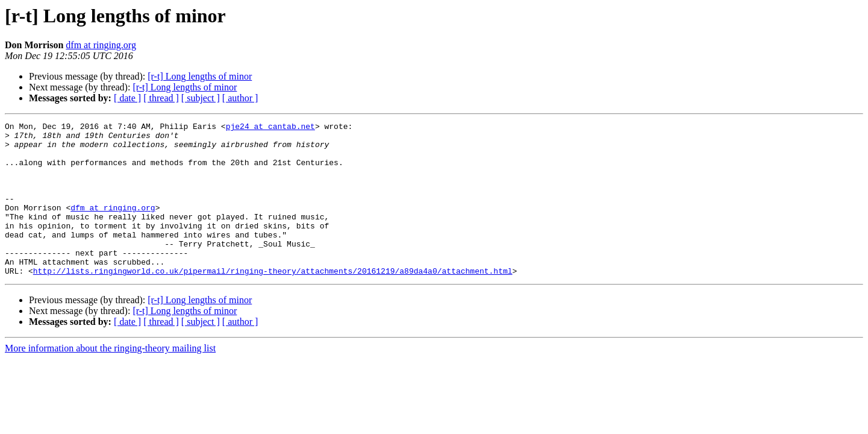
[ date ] (127, 98)
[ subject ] (201, 98)
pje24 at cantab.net (270, 128)
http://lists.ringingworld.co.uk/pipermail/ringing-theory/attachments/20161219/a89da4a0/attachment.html (273, 301)
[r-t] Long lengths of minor (200, 76)
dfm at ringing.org (101, 45)
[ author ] (240, 98)
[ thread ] (161, 98)
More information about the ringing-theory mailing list (110, 379)
